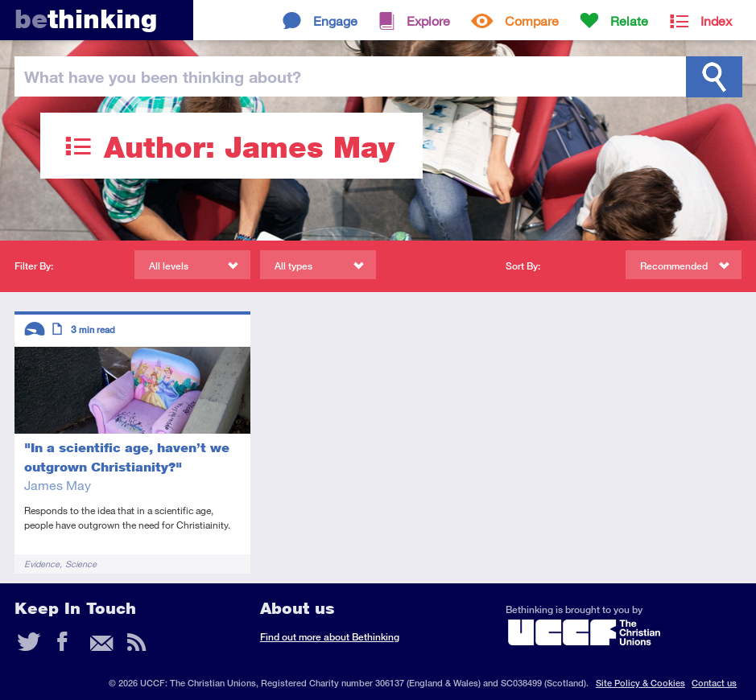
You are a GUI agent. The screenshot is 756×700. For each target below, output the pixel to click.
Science (81, 564)
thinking (86, 19)
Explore (428, 21)
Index (716, 21)
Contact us (714, 683)
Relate (629, 21)
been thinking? (163, 76)
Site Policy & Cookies (640, 683)
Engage (335, 21)
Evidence (42, 564)
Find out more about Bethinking (330, 637)
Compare (532, 21)
